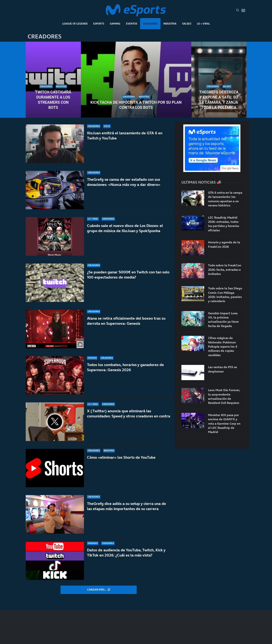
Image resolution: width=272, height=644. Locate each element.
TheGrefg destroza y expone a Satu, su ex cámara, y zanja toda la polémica (219, 100)
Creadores (150, 24)
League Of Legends (75, 24)
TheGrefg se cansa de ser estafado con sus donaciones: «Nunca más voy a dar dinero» (124, 182)
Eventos (132, 24)
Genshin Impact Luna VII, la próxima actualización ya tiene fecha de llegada (223, 320)
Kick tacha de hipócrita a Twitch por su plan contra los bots (136, 105)
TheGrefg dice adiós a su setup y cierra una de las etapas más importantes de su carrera (126, 506)
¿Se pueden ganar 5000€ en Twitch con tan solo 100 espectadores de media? (128, 275)
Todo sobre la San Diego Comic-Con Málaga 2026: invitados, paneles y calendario (225, 295)
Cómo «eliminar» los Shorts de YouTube (121, 457)
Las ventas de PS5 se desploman (223, 369)
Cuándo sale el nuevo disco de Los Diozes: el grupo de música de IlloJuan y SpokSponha (125, 228)
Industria (170, 24)
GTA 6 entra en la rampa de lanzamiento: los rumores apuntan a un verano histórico (225, 199)
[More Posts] (99, 590)
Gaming (115, 24)
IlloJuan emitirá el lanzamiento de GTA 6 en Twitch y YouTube (125, 136)
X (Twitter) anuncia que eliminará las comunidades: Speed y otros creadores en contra (129, 414)
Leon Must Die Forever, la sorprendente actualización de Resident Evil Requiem (224, 396)
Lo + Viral (203, 24)
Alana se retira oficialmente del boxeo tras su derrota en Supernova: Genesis (126, 321)
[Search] (238, 10)
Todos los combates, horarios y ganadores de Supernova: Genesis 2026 (125, 367)
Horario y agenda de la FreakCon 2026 (224, 244)
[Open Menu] (243, 10)
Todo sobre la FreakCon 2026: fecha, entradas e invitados (225, 269)
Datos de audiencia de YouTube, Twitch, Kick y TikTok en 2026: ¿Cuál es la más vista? (126, 553)
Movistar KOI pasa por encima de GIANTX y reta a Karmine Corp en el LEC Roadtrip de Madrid (224, 423)
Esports (99, 24)
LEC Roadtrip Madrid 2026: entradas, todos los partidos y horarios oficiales (224, 224)
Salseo (187, 24)
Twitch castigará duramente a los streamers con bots (53, 100)
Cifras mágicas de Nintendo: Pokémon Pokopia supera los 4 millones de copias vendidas (223, 346)
